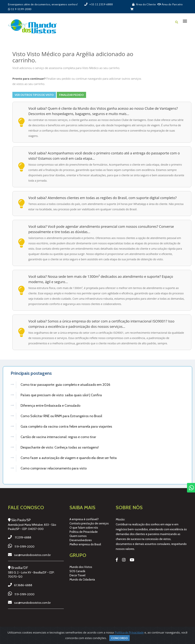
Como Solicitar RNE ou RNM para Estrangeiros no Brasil (61, 415)
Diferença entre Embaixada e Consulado (50, 405)
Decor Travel (77, 574)
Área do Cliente (143, 4)
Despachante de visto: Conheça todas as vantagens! (60, 446)
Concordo (119, 638)
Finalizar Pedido (71, 95)
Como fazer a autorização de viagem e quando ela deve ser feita (69, 457)
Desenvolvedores (81, 538)
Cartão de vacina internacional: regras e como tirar (58, 436)
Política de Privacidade (84, 530)
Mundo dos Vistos (81, 565)
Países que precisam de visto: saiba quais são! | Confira (61, 395)
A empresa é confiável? (84, 518)
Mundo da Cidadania (82, 578)
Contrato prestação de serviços (89, 522)
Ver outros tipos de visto (34, 95)
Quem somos (78, 534)
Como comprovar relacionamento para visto (54, 467)
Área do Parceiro (170, 4)
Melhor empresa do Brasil (85, 543)
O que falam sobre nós (84, 526)
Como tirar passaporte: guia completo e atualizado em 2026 (65, 385)
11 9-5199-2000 (24, 545)
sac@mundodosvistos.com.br (32, 553)
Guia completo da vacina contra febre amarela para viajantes (66, 426)
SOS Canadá (77, 569)
